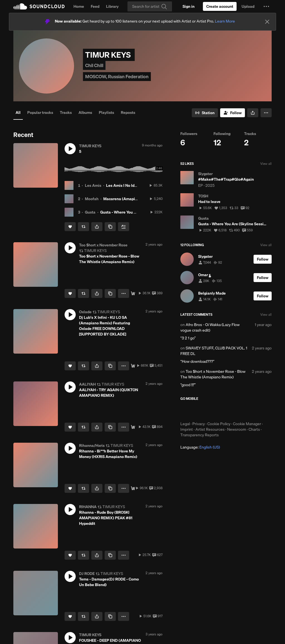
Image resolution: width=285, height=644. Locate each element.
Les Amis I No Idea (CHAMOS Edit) (136, 185)
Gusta (90, 212)
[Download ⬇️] (133, 293)
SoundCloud (39, 6)
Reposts (128, 112)
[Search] (150, 6)
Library (112, 6)
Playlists (106, 112)
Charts (254, 429)
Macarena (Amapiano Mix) (127, 199)
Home (79, 6)
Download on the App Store (197, 411)
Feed (95, 6)
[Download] (133, 427)
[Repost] (83, 227)
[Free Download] (133, 488)
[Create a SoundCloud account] (220, 6)
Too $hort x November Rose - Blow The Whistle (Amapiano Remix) (213, 374)
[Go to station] (205, 113)
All (18, 112)
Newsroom (237, 429)
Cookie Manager (247, 424)
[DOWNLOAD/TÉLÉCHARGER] (133, 366)
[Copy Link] (110, 227)
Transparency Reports (200, 435)
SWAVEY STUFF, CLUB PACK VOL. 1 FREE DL (214, 351)
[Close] (267, 22)
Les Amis (93, 185)
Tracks (66, 112)
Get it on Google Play (235, 411)
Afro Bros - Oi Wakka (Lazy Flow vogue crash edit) (210, 327)
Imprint (187, 429)
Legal (185, 424)
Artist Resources (210, 429)
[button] (266, 6)
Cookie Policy (219, 424)
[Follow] (233, 113)
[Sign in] (189, 6)
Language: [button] (200, 447)
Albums (85, 112)
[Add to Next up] (124, 227)
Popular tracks (40, 112)
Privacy (199, 424)
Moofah (92, 199)
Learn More (225, 21)
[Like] (70, 227)
